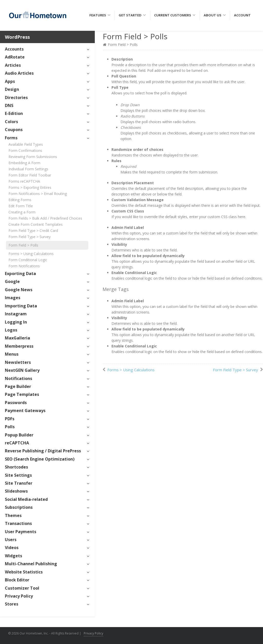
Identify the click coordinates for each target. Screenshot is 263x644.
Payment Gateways (25, 411)
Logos (11, 330)
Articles (13, 65)
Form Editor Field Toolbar (30, 175)
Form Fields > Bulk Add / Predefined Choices (45, 218)
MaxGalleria (17, 338)
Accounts (14, 49)
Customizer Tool (22, 588)
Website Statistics (24, 572)
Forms (11, 138)
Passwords (16, 403)
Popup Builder (19, 435)
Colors (11, 122)
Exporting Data (20, 274)
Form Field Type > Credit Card (33, 231)
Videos (12, 548)
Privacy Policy (19, 596)
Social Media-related (26, 499)
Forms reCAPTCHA (24, 181)
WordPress (17, 37)
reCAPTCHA (17, 443)
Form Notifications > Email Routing (38, 194)
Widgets (13, 556)
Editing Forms (20, 200)
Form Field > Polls (23, 245)
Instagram (16, 314)
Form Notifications (24, 266)
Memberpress (19, 346)
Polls (10, 427)
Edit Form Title (21, 206)
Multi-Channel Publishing (31, 564)
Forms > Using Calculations (31, 254)
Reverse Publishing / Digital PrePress (43, 451)
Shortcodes (16, 467)
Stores (12, 604)
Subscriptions (19, 507)
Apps (10, 81)
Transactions (18, 523)
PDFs (10, 419)
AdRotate (15, 57)
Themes (13, 515)
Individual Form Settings (28, 169)
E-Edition (14, 113)
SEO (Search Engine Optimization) (40, 459)
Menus (12, 354)
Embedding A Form (24, 163)
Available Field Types (26, 144)
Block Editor (17, 580)
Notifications (18, 378)
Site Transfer (19, 483)
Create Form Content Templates (36, 224)
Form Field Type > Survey (30, 237)
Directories (16, 97)
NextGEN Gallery (22, 370)
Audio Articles (19, 73)
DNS (9, 105)
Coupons (14, 130)
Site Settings (18, 475)
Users (11, 540)
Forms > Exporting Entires (30, 187)
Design (12, 89)
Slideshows (16, 491)
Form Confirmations (25, 150)
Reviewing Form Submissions (33, 157)
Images (13, 298)
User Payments (21, 532)
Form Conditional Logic (28, 260)
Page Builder (18, 386)
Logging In (16, 322)
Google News (19, 290)
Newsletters (18, 362)
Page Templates (22, 394)
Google (12, 281)
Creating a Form (22, 212)
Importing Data (21, 306)
